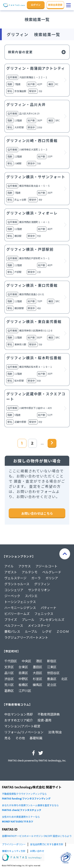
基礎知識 (36, 738)
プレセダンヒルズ (52, 619)
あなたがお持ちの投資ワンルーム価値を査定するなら (37, 808)
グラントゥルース (17, 584)
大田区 (37, 673)
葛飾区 (9, 691)
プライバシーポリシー (14, 844)
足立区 (52, 685)
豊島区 (52, 679)
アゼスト (11, 572)
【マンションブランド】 (19, 556)
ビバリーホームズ (17, 614)
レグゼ (47, 631)
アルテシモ (30, 572)
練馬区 (37, 685)
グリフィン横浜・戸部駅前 (30, 249)
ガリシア (52, 578)
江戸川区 (25, 691)
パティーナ (48, 608)
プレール (28, 619)
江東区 (52, 667)
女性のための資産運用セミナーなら (37, 819)
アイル (9, 566)
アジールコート (46, 566)
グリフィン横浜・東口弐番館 (32, 285)
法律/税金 (55, 732)
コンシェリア (14, 590)
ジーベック (12, 596)
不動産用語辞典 (49, 714)
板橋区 (23, 685)
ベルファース (14, 625)
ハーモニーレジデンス (20, 608)
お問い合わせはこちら (37, 513)
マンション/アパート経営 (22, 726)
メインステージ (39, 625)
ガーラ (36, 578)
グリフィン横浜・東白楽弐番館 (34, 321)
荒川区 (9, 685)
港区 (39, 661)
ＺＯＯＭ (63, 631)
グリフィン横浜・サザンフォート (36, 177)
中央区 (26, 661)
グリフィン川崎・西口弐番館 (32, 140)
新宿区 (52, 661)
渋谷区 (9, 679)
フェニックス (44, 614)
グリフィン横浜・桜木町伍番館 (34, 358)
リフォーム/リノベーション (24, 732)
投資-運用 (44, 720)
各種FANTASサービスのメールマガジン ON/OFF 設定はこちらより (37, 836)
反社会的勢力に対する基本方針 (47, 844)
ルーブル (31, 631)
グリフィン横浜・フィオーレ (32, 213)
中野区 (23, 679)
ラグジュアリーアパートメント (26, 637)
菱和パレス (12, 631)
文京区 (9, 667)
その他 (20, 738)
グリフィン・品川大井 (26, 104)
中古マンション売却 (19, 714)
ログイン (36, 5)
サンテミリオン (39, 590)
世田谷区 (53, 673)
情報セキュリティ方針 (14, 851)
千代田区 (11, 661)
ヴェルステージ (15, 578)
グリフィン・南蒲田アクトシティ (36, 68)
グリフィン (42, 584)
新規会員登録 (55, 5)
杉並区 (37, 679)
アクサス (25, 566)
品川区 (9, 673)
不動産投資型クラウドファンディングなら (37, 796)
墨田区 (37, 667)
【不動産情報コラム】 (17, 704)
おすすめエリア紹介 (19, 720)
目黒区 (23, 673)
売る (7, 738)
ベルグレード (52, 572)
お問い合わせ (37, 851)
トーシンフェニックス (20, 602)
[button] (68, 5)
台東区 (23, 667)
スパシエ (31, 596)
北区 (64, 679)
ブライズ (11, 619)
